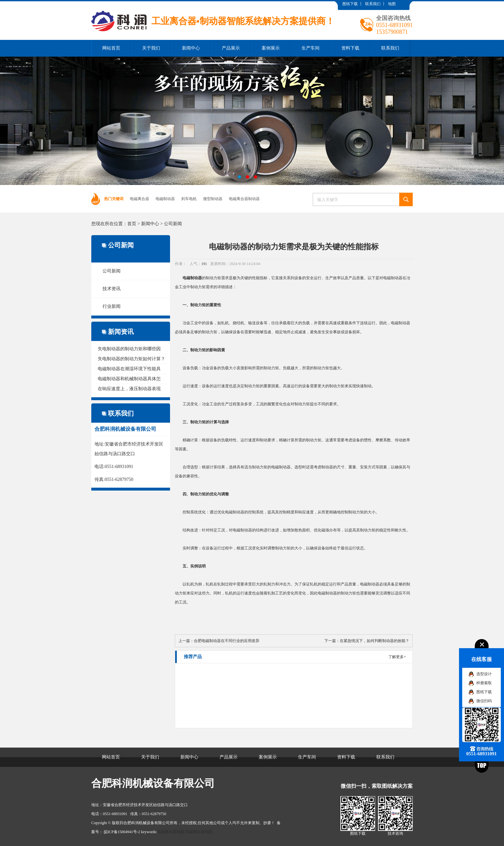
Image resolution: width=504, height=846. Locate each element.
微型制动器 (213, 199)
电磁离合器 (139, 199)
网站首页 (111, 48)
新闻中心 (191, 48)
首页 (132, 224)
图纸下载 (350, 4)
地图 (392, 4)
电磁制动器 (165, 199)
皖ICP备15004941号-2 (122, 832)
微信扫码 (484, 701)
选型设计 (484, 674)
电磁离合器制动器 (244, 199)
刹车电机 (189, 199)
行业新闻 (112, 306)
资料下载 (350, 48)
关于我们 (151, 48)
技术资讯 (112, 289)
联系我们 (373, 4)
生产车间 (310, 48)
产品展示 (231, 48)
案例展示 (271, 48)
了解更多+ (397, 657)
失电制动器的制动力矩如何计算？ (131, 359)
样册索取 (484, 683)
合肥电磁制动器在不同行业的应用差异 (227, 641)
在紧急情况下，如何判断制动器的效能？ (374, 641)
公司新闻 (173, 224)
